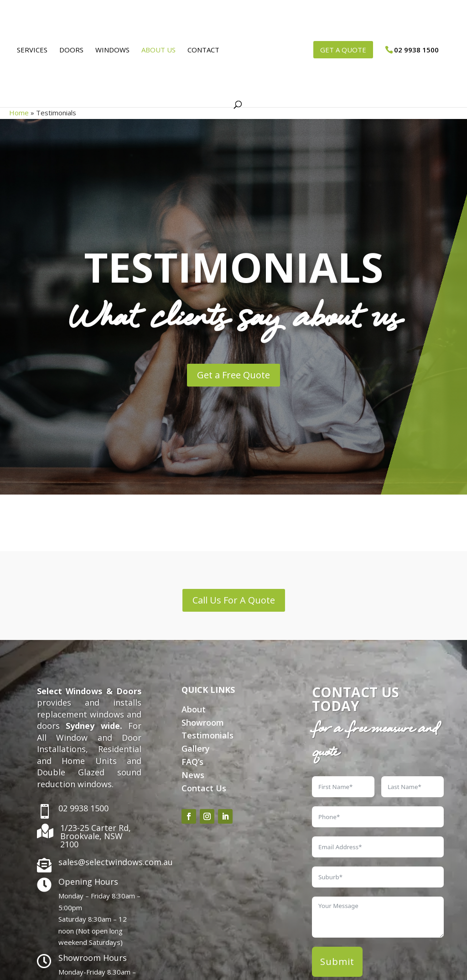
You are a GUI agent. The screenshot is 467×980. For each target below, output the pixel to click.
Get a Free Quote (233, 375)
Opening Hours (88, 882)
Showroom (203, 722)
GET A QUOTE (346, 50)
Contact (200, 50)
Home (19, 113)
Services (29, 50)
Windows (109, 50)
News (193, 775)
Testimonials (208, 735)
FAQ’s (192, 762)
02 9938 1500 (83, 808)
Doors (68, 50)
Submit (337, 962)
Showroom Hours (93, 958)
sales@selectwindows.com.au (116, 862)
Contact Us (204, 788)
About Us (155, 50)
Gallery (196, 748)
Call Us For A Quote (234, 600)
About (194, 709)
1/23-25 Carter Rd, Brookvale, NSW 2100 (96, 836)
